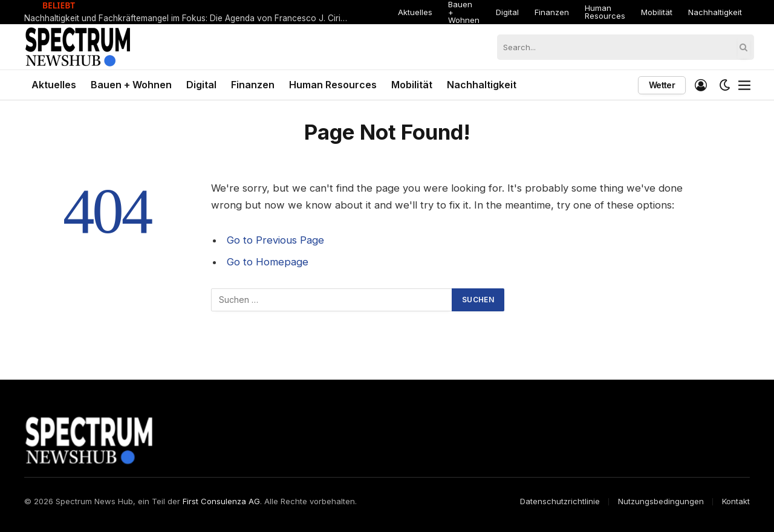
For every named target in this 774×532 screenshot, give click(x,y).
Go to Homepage (268, 262)
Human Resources (605, 12)
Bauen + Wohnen (464, 12)
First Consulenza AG (221, 501)
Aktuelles (415, 12)
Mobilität (657, 12)
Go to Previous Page (275, 240)
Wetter (662, 85)
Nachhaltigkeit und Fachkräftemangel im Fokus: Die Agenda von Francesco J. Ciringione (190, 18)
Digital (507, 12)
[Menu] (744, 85)
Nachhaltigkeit (715, 12)
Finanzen (552, 12)
